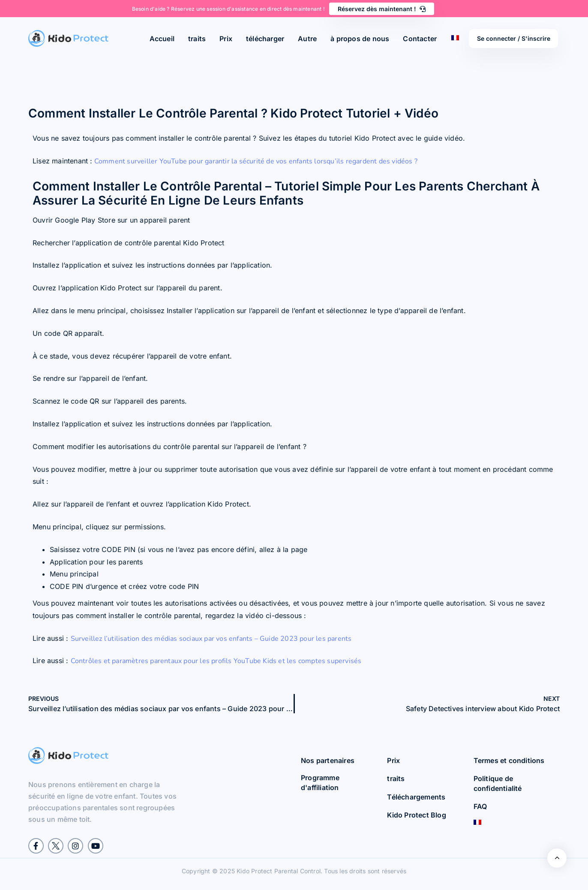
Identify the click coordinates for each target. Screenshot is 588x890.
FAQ (480, 806)
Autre (307, 39)
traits (197, 39)
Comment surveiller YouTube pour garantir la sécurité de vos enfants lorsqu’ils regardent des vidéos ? (255, 161)
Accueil (162, 39)
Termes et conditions (509, 760)
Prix (226, 39)
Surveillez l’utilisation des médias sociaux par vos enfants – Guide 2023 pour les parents (211, 639)
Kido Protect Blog (416, 815)
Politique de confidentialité (498, 783)
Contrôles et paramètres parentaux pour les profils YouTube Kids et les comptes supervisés (216, 661)
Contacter (420, 39)
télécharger (265, 39)
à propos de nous (360, 39)
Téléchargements (416, 797)
